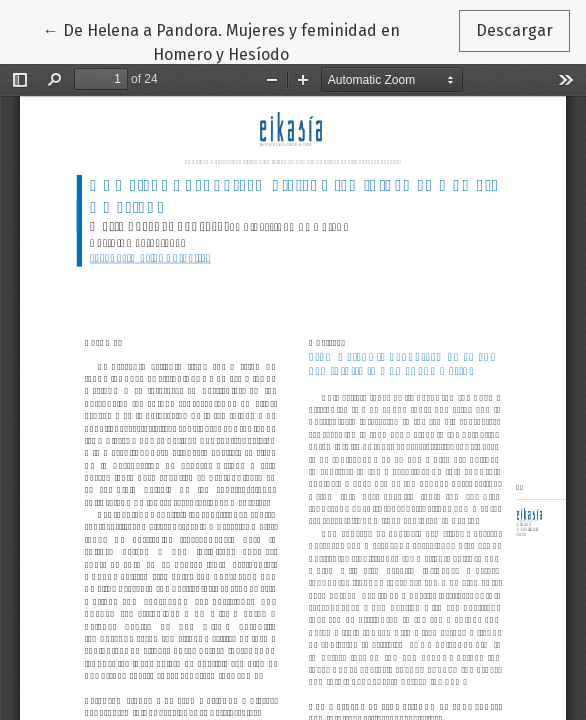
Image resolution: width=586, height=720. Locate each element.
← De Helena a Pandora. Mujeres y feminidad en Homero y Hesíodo (221, 41)
